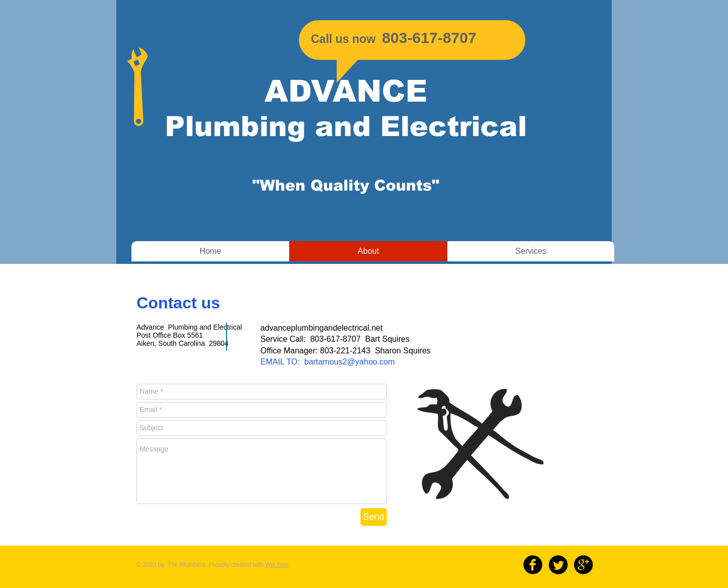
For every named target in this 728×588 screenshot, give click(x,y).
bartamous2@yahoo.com (350, 362)
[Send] (374, 517)
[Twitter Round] (558, 565)
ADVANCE (346, 91)
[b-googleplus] (583, 565)
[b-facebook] (533, 565)
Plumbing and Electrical (346, 126)
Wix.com (277, 565)
